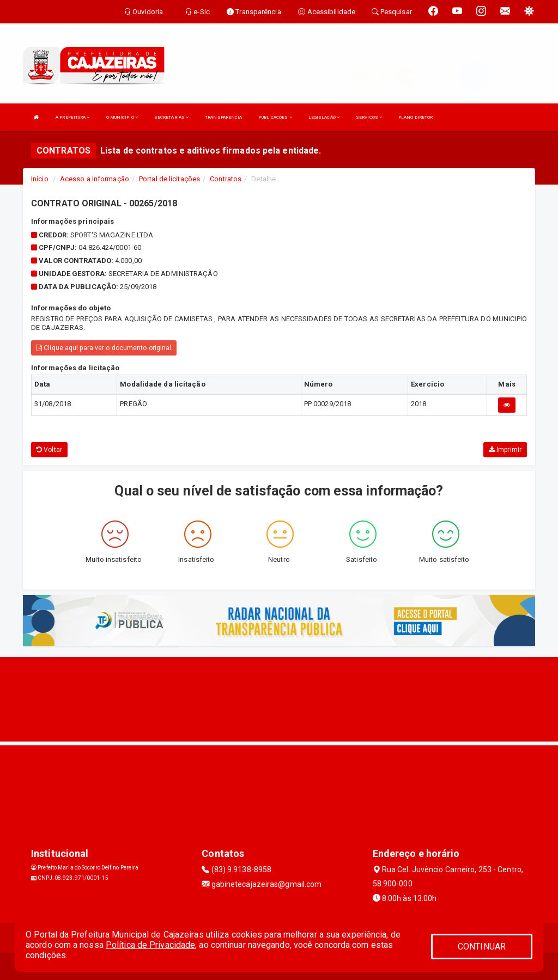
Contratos (226, 179)
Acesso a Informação (95, 179)
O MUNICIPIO (122, 117)
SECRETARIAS (171, 117)
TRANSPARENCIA (223, 117)
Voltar (49, 450)
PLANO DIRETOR (416, 117)
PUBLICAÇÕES (275, 117)
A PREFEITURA (72, 117)
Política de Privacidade (150, 945)
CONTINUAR (482, 947)
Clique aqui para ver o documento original (104, 348)
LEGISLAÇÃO (324, 117)
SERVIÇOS (369, 117)
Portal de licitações (169, 179)
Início (40, 179)
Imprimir (505, 450)
